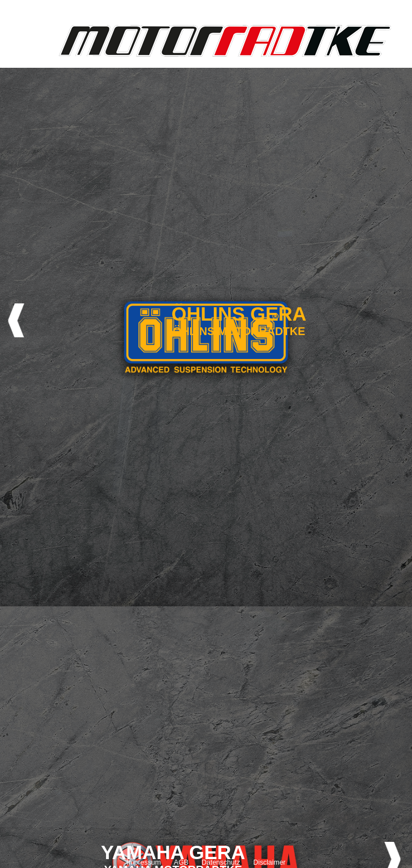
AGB (181, 862)
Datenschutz (221, 862)
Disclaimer (269, 862)
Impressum (144, 862)
